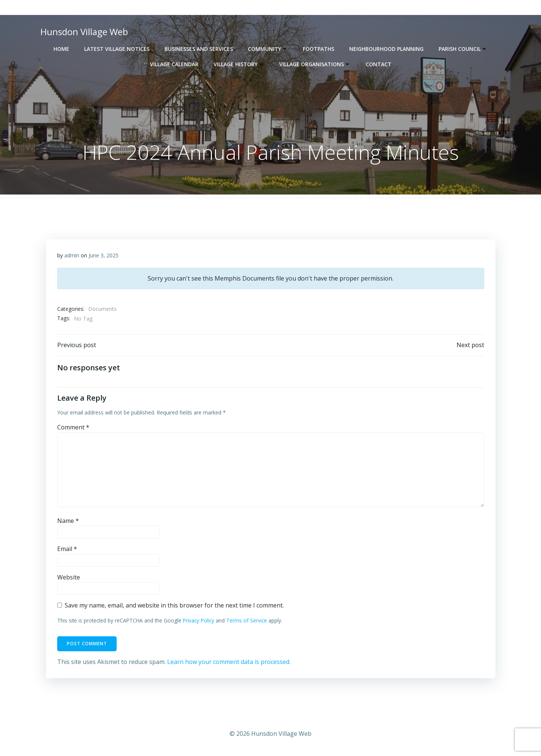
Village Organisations (315, 64)
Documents (102, 309)
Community (268, 49)
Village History (239, 64)
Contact (379, 64)
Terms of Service (247, 620)
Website (69, 577)
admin (72, 255)
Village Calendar (174, 64)
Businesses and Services (199, 49)
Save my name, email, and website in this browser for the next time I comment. (174, 605)
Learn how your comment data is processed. (229, 662)
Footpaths (319, 49)
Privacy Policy (199, 620)
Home (61, 49)
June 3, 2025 (104, 255)
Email (67, 549)
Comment (73, 427)
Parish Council (463, 49)
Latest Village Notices (117, 49)
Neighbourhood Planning (386, 49)
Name (68, 521)
